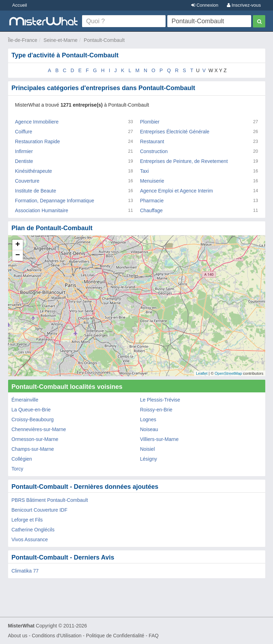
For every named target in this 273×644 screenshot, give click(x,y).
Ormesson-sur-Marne (35, 439)
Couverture (27, 181)
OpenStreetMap (228, 373)
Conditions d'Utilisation (57, 636)
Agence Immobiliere (37, 122)
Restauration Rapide (38, 141)
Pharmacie (152, 201)
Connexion (205, 5)
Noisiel (148, 449)
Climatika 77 (25, 571)
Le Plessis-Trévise (160, 400)
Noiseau (149, 429)
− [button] (17, 255)
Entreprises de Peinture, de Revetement (184, 161)
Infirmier (24, 151)
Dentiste (24, 161)
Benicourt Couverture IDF (40, 510)
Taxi (145, 171)
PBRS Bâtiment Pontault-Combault (50, 500)
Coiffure (24, 132)
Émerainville (25, 400)
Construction (154, 151)
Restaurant (152, 141)
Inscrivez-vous (244, 5)
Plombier (150, 122)
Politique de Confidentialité (115, 636)
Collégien (22, 459)
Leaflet (202, 373)
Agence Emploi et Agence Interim (177, 191)
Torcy (17, 469)
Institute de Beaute (36, 191)
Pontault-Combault (104, 40)
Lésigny (149, 459)
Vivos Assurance (30, 539)
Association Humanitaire (42, 210)
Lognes (148, 419)
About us (18, 636)
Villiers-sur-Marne (159, 439)
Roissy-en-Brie (156, 410)
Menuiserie (152, 181)
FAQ (154, 636)
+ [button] (17, 245)
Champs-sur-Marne (33, 449)
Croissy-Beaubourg (33, 419)
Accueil (20, 5)
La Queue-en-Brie (31, 410)
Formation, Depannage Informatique (55, 201)
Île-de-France (23, 40)
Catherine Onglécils (33, 530)
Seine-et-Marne (61, 40)
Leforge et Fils (27, 520)
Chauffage (151, 210)
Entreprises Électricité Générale (175, 132)
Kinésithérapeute (34, 171)
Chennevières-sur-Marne (39, 429)
